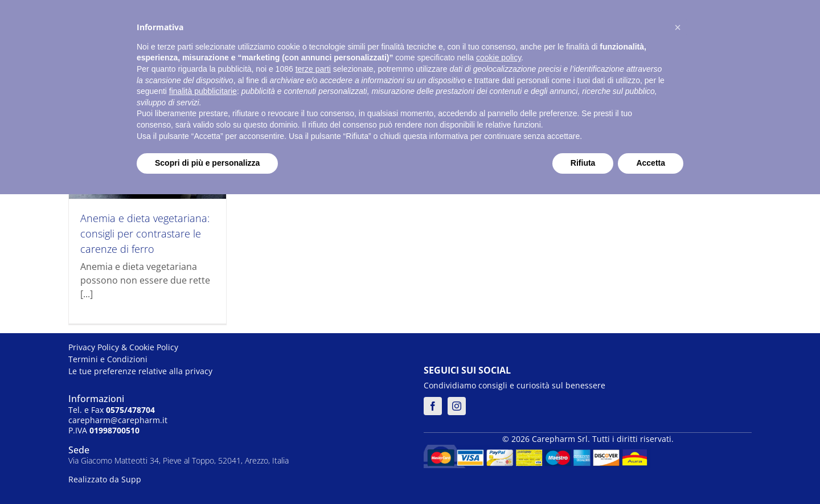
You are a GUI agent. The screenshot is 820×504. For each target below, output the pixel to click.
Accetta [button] (651, 163)
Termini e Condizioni (108, 359)
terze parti (313, 69)
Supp (131, 479)
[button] (678, 27)
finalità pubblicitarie (203, 91)
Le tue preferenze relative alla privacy (140, 371)
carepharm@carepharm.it (118, 420)
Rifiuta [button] (583, 163)
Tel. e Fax (112, 410)
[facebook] (433, 406)
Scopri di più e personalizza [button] (207, 163)
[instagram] (457, 406)
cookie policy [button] (499, 58)
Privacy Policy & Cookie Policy (123, 347)
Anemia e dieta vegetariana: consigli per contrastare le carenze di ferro (145, 233)
